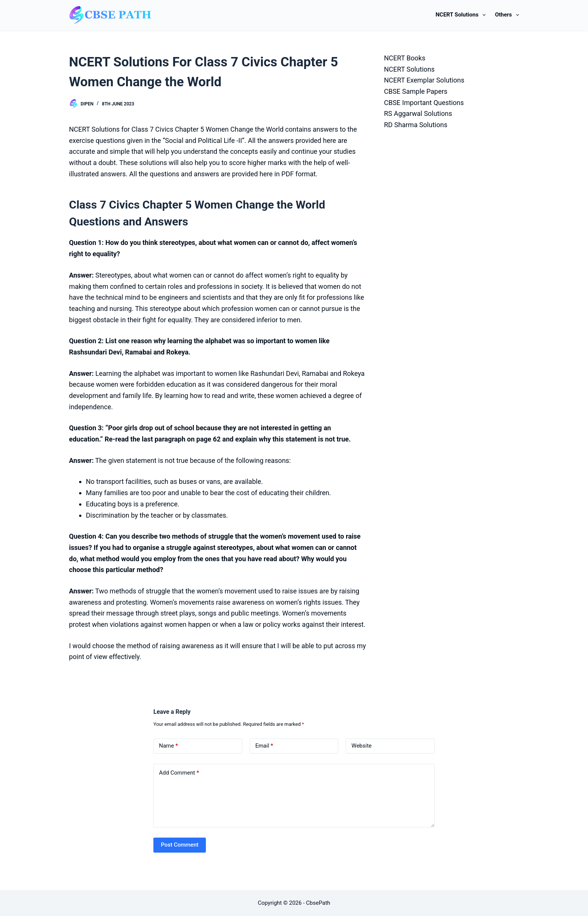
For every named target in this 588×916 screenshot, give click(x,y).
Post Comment (180, 845)
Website (361, 746)
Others (507, 15)
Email (264, 746)
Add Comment (179, 773)
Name (169, 746)
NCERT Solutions (462, 15)
